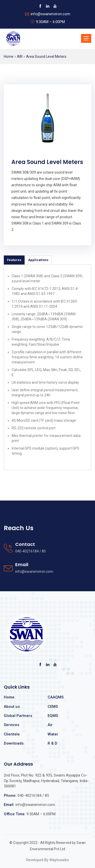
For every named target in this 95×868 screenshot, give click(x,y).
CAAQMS (56, 697)
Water (53, 734)
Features (14, 260)
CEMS (53, 707)
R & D (52, 743)
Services (12, 725)
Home (9, 57)
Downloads (14, 743)
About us (12, 707)
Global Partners (18, 716)
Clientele (12, 734)
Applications (38, 260)
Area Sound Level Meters (46, 57)
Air (50, 725)
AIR (20, 57)
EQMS (53, 716)
